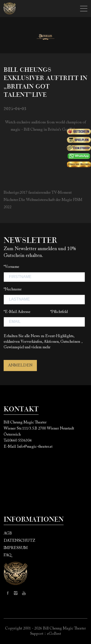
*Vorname (11, 267)
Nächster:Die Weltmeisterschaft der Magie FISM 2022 (43, 204)
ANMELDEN (20, 366)
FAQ (8, 555)
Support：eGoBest (45, 634)
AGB (8, 533)
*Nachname (13, 289)
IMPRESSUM (16, 548)
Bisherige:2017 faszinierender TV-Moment (38, 193)
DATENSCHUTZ (19, 541)
